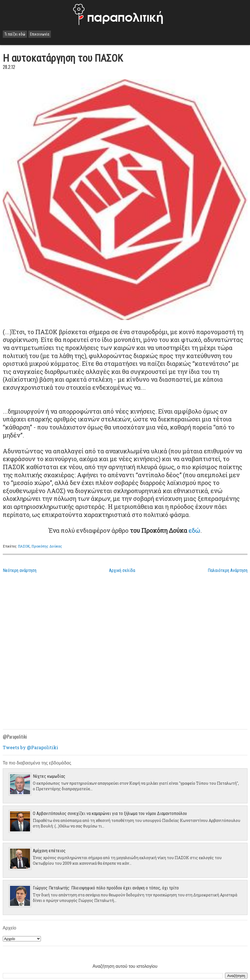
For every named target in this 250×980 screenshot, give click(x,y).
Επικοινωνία (40, 34)
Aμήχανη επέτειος (49, 851)
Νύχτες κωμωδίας (49, 776)
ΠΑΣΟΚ (24, 546)
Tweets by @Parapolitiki (30, 747)
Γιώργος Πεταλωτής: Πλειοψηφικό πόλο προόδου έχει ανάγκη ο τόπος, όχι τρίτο (106, 888)
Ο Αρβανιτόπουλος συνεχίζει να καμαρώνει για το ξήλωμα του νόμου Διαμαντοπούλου (110, 813)
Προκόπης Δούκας (47, 546)
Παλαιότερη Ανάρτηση (228, 570)
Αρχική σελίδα (122, 570)
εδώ (194, 530)
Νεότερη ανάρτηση (20, 570)
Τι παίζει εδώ (15, 34)
